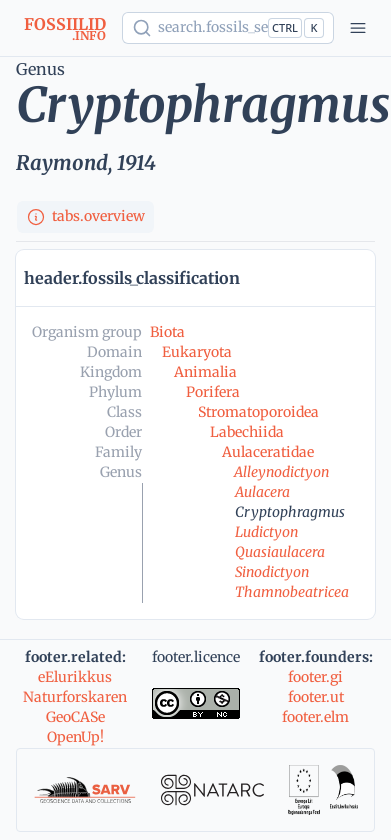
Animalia (205, 372)
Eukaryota (197, 352)
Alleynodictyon (281, 472)
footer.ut (316, 697)
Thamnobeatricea (292, 592)
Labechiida (247, 432)
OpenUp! (75, 737)
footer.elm (315, 717)
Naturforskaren (75, 697)
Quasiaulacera (280, 552)
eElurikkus (75, 677)
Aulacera (262, 492)
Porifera (213, 392)
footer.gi (315, 677)
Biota (167, 332)
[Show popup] (228, 28)
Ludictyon (266, 532)
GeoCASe (75, 717)
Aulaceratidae (268, 452)
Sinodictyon (272, 572)
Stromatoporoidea (258, 412)
